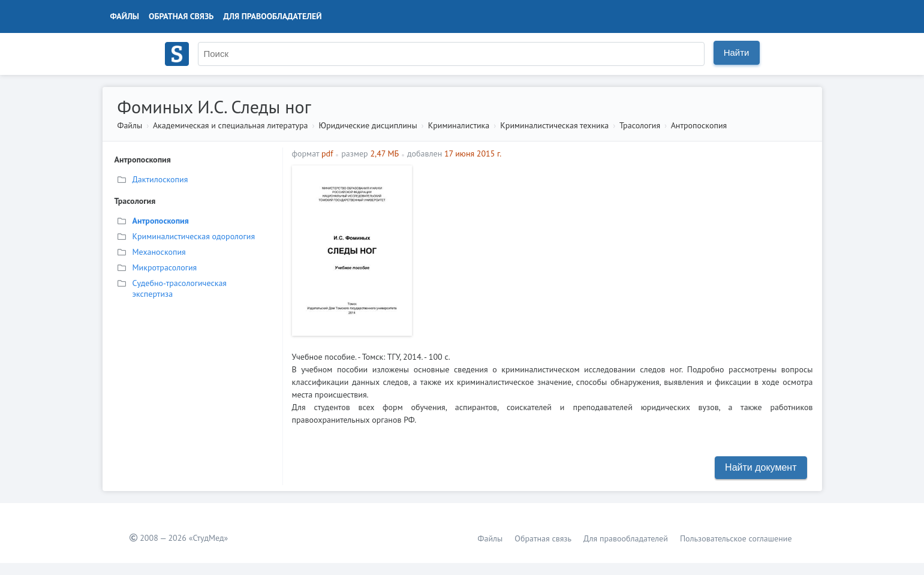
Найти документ (761, 467)
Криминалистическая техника (554, 125)
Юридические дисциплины (368, 125)
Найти (737, 52)
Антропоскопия (699, 125)
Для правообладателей (272, 16)
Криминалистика (459, 125)
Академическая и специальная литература (231, 125)
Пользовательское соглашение (736, 538)
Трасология (640, 125)
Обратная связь (181, 16)
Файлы (125, 16)
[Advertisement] (616, 249)
